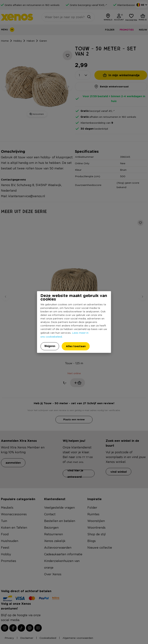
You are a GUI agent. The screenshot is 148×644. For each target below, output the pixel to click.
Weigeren (50, 346)
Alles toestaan (76, 346)
